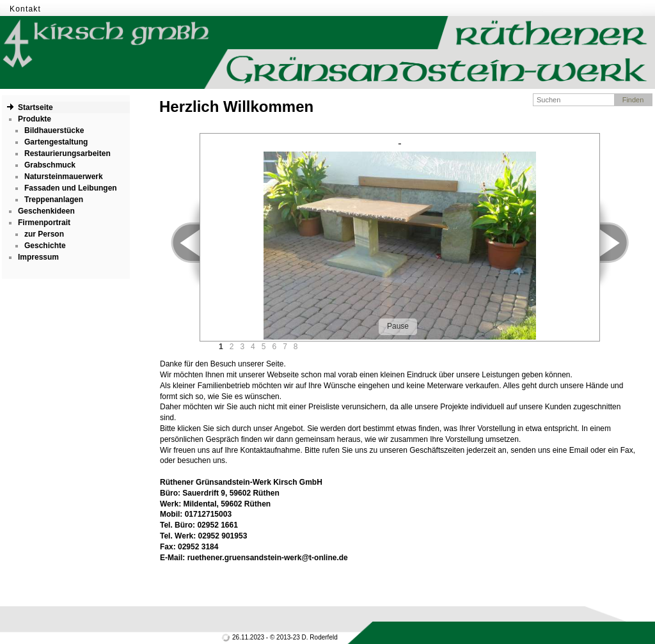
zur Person (44, 234)
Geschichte (45, 246)
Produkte (35, 119)
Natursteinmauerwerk (64, 177)
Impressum (38, 257)
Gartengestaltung (56, 142)
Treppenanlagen (54, 200)
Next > (621, 243)
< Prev (178, 243)
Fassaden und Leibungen (71, 188)
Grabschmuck (50, 165)
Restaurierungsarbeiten (67, 153)
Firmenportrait (44, 223)
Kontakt (25, 9)
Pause (398, 326)
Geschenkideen (46, 211)
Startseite (36, 107)
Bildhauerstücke (54, 130)
